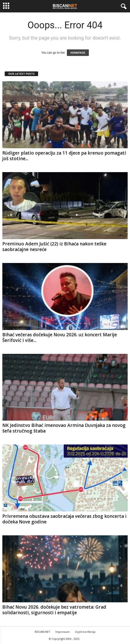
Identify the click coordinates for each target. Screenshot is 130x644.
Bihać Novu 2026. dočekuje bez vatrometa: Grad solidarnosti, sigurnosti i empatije (54, 610)
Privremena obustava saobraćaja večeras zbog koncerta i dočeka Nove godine (64, 519)
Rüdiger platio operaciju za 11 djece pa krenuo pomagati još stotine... (64, 156)
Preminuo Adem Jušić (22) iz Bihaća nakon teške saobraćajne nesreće (54, 247)
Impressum (63, 632)
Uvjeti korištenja (85, 632)
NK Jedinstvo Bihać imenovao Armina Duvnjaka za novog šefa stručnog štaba (64, 428)
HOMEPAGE (78, 53)
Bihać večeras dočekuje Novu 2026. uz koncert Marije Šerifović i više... (60, 337)
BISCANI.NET (42, 632)
